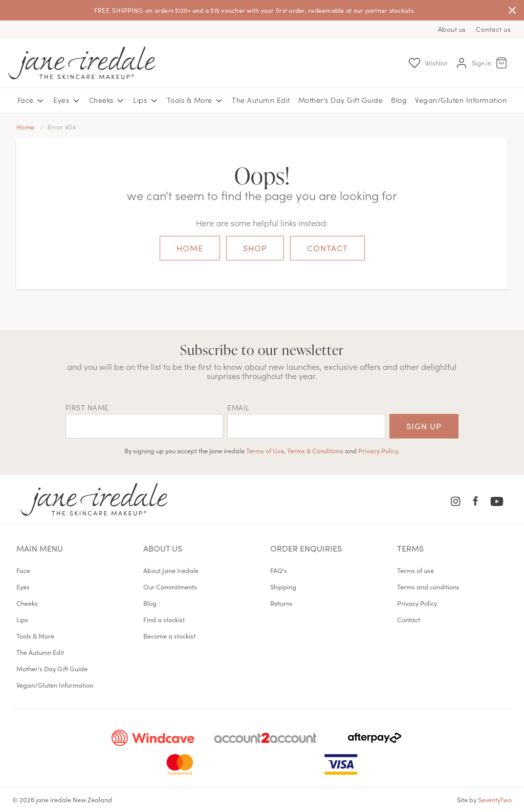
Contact (327, 248)
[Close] (512, 10)
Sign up (424, 426)
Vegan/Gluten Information (461, 100)
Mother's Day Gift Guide (341, 100)
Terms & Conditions (315, 450)
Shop (255, 248)
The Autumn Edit (261, 100)
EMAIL (238, 407)
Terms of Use (265, 450)
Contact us (493, 29)
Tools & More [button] (195, 101)
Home (190, 248)
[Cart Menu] (501, 63)
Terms (410, 548)
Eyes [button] (67, 101)
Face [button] (31, 101)
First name (87, 407)
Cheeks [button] (107, 101)
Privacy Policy (378, 450)
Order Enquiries (306, 548)
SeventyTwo (495, 799)
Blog (399, 100)
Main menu (40, 548)
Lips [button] (146, 101)
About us (452, 29)
